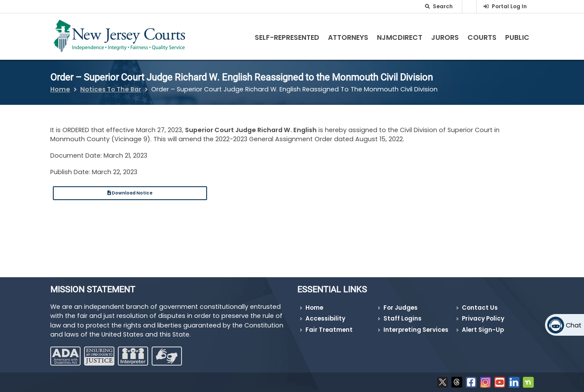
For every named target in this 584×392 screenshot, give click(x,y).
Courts (482, 37)
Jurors (445, 37)
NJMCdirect (400, 37)
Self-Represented (287, 37)
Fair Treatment (329, 330)
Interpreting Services (416, 330)
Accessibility (325, 319)
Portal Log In (509, 6)
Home (60, 89)
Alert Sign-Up (483, 330)
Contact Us (480, 308)
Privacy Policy (483, 319)
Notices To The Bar (111, 89)
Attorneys (348, 37)
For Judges (401, 308)
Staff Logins (402, 319)
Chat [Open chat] (574, 325)
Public (517, 37)
